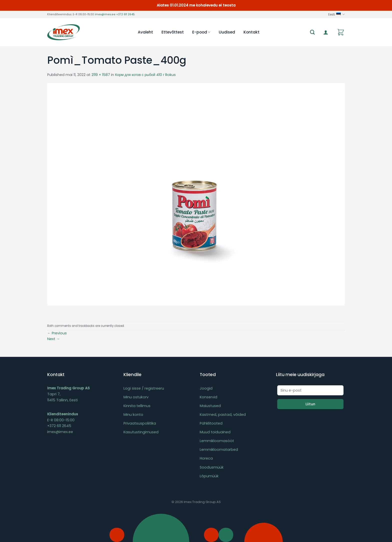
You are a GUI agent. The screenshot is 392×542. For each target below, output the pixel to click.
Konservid (208, 397)
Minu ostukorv (136, 397)
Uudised (227, 32)
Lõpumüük (209, 476)
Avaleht (145, 32)
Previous (57, 333)
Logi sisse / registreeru (144, 388)
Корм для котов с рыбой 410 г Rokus (145, 75)
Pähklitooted (211, 423)
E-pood (201, 32)
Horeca (206, 458)
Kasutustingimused (141, 432)
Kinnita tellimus (137, 406)
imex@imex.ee (105, 14)
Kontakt (251, 32)
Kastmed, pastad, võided (223, 415)
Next (53, 339)
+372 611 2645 (125, 14)
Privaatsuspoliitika (140, 423)
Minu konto (133, 415)
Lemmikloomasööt (217, 441)
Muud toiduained (215, 432)
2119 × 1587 (101, 75)
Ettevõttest (173, 32)
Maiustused (210, 406)
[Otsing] (312, 32)
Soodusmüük (212, 467)
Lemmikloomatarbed (219, 450)
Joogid (206, 388)
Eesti (336, 14)
